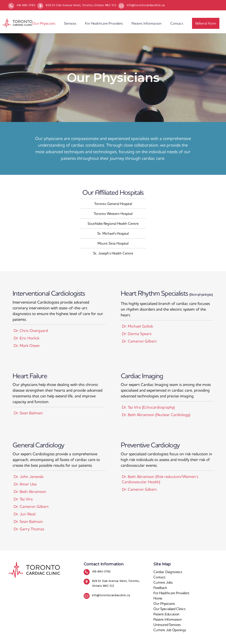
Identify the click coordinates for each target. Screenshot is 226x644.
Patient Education (166, 614)
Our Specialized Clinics (169, 609)
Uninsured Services (167, 625)
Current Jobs (163, 582)
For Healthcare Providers (171, 593)
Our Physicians (164, 603)
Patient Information (168, 619)
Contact (159, 577)
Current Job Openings (170, 630)
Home (158, 598)
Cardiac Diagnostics (168, 572)
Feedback (160, 588)
